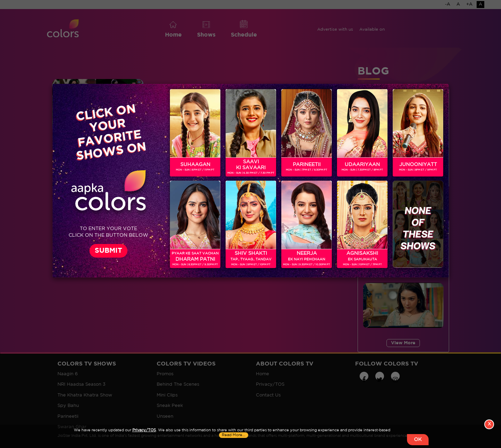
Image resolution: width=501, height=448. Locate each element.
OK (418, 440)
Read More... (234, 435)
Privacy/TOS (144, 430)
